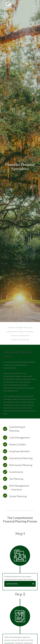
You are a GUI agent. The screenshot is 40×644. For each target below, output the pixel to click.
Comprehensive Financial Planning (20, 332)
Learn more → (13, 584)
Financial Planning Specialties (20, 328)
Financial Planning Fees (20, 336)
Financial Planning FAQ (20, 340)
